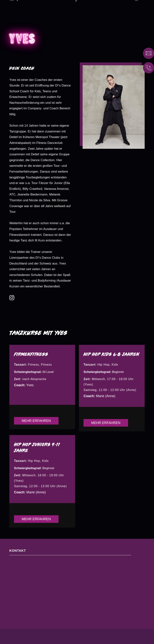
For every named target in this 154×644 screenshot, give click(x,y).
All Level (48, 372)
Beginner (118, 372)
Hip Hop (104, 365)
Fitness (34, 365)
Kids (115, 365)
